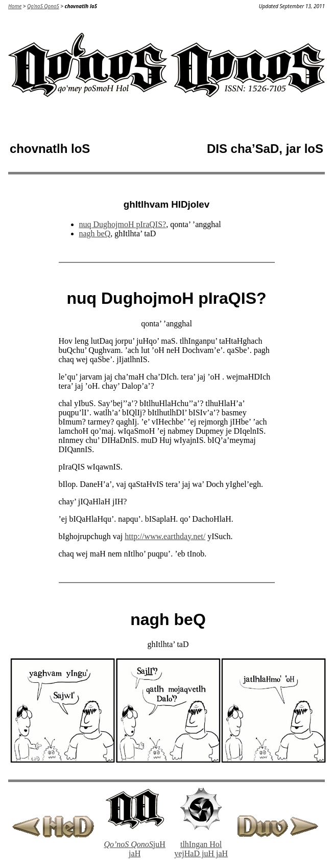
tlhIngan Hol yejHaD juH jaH (201, 849)
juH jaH (134, 849)
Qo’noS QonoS (43, 6)
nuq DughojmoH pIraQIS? (123, 224)
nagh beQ (95, 233)
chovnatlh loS (81, 6)
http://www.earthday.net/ (165, 536)
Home (15, 6)
